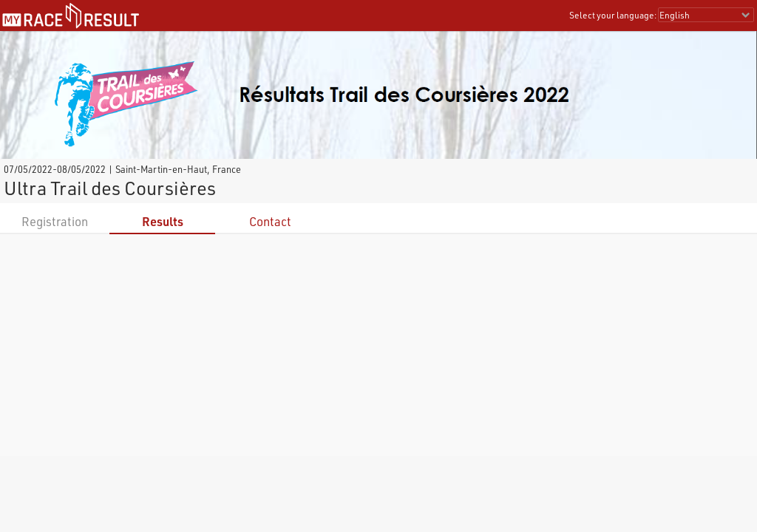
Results (163, 221)
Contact (270, 221)
